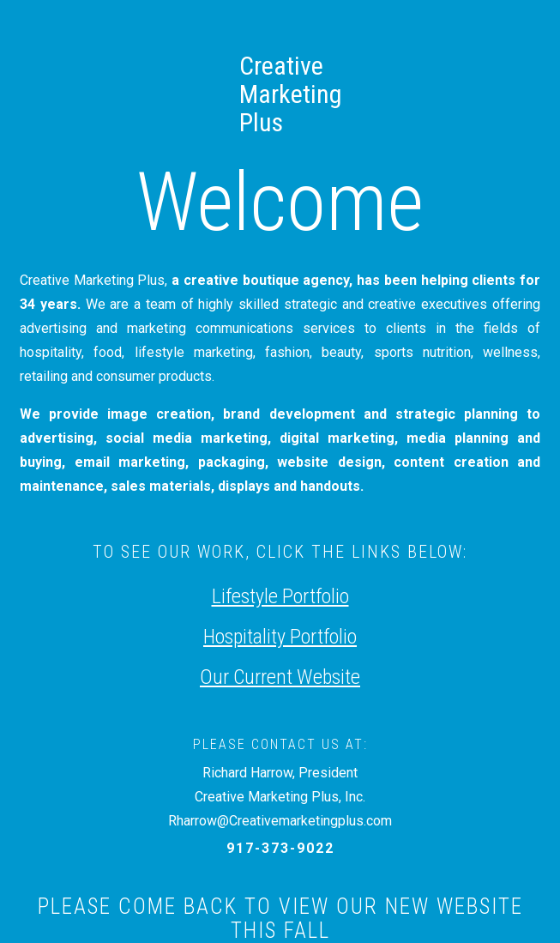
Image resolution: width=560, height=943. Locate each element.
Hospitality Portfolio (280, 637)
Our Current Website (280, 677)
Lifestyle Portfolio (280, 596)
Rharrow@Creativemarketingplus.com (280, 821)
